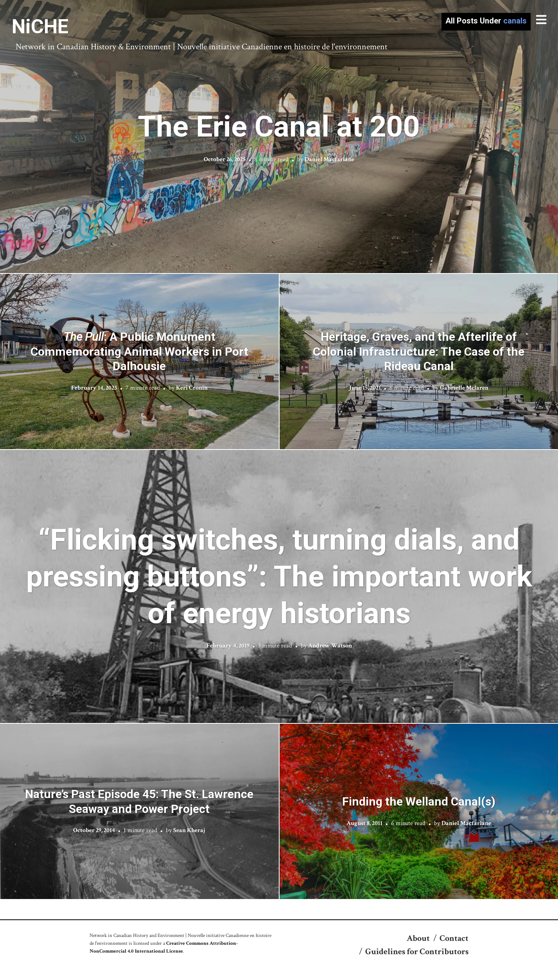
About (418, 938)
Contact (454, 938)
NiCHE (40, 27)
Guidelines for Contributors (417, 952)
